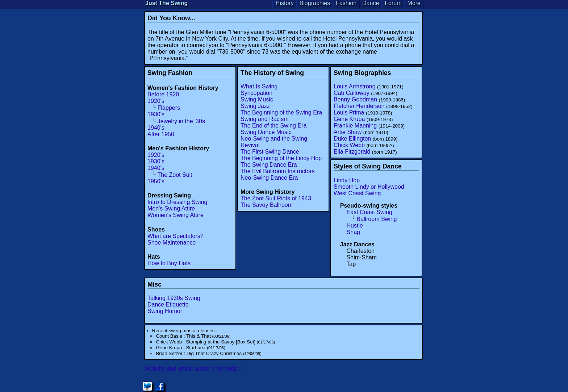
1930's (156, 114)
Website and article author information (193, 369)
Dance (371, 3)
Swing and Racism (265, 119)
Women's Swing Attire (176, 215)
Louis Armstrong (355, 86)
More (414, 3)
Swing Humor (165, 311)
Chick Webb (349, 145)
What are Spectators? (176, 236)
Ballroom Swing (377, 219)
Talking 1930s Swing (174, 298)
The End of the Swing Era (273, 126)
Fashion (346, 3)
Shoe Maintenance (172, 243)
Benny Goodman (355, 99)
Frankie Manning (355, 126)
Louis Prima (349, 112)
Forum (393, 3)
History (285, 3)
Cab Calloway (352, 93)
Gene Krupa (349, 119)
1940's (156, 128)
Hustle (355, 226)
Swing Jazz (255, 106)
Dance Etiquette (168, 305)
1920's (156, 101)
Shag (353, 232)
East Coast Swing (369, 212)
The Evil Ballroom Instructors (278, 171)
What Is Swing (259, 86)
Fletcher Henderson (359, 106)
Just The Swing (166, 3)
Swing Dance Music (266, 132)
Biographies (315, 3)
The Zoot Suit (175, 175)
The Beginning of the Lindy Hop (281, 158)
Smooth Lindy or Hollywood (369, 187)
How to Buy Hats (169, 263)
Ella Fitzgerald (352, 152)
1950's (156, 181)
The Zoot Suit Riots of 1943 (276, 198)
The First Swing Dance (270, 152)
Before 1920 (163, 94)
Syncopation (256, 93)
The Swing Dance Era (269, 165)
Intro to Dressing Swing (177, 202)
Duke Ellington (352, 139)
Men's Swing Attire (171, 208)
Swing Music (257, 99)
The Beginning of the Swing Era (281, 112)
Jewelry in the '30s (181, 121)
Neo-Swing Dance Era (269, 178)
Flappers (169, 108)
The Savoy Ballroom (267, 205)
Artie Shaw (348, 132)
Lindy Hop (347, 180)
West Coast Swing (357, 193)
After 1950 (161, 134)
